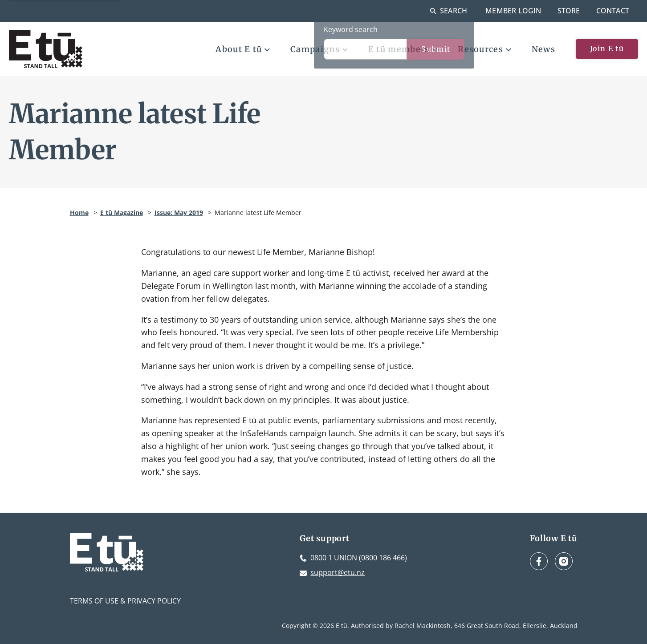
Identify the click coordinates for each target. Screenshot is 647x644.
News (543, 49)
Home (79, 213)
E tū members (403, 49)
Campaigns (319, 49)
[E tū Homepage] (46, 49)
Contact (613, 11)
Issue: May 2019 (179, 213)
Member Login (513, 11)
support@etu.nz (338, 572)
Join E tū (607, 49)
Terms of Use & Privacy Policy (125, 601)
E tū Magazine (122, 213)
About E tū (243, 49)
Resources (484, 49)
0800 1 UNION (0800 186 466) (359, 558)
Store (569, 11)
